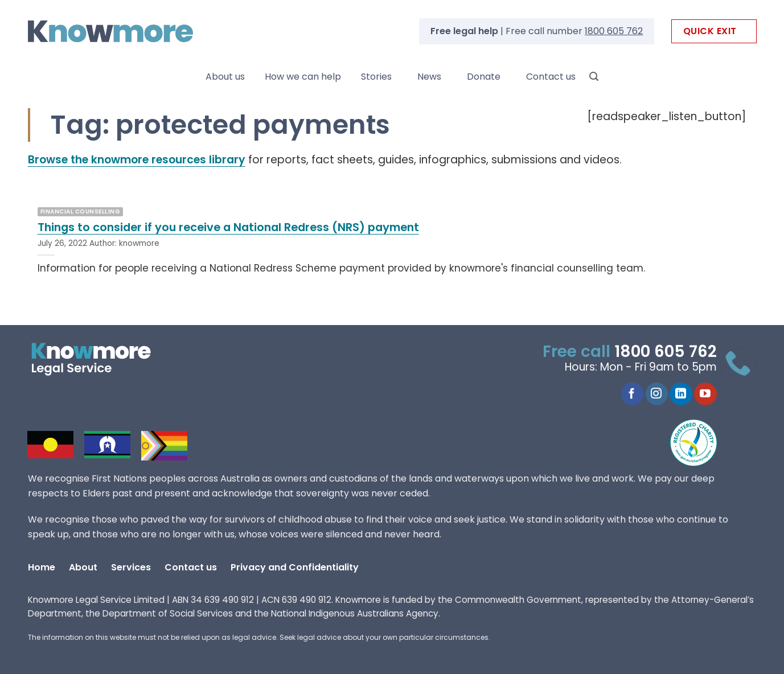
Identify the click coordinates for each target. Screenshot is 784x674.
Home (42, 567)
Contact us (551, 77)
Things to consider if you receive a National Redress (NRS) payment (228, 228)
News (429, 77)
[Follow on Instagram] (657, 394)
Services (131, 567)
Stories (376, 77)
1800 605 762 (614, 31)
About (83, 567)
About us (225, 77)
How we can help (303, 77)
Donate (484, 77)
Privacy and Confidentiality (295, 567)
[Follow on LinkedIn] (681, 394)
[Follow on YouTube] (705, 394)
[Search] (594, 77)
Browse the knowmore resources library (137, 160)
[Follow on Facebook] (632, 394)
